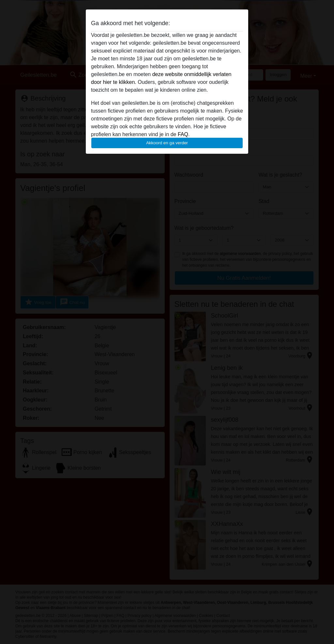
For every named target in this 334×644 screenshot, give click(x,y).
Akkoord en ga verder (167, 143)
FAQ (183, 134)
